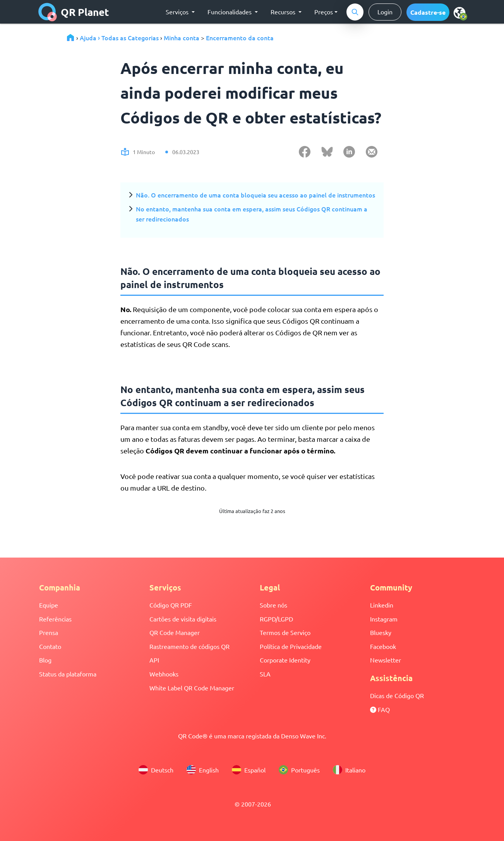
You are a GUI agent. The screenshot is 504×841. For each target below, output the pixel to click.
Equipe (49, 605)
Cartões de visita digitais (183, 619)
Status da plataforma (68, 674)
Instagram (384, 619)
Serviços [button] (178, 12)
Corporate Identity (285, 660)
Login (385, 12)
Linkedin (382, 605)
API (154, 660)
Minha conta (182, 38)
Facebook (383, 646)
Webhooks (164, 674)
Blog (45, 660)
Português (299, 770)
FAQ (380, 709)
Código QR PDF (171, 605)
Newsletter (386, 660)
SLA (265, 674)
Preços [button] (324, 12)
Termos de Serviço (285, 632)
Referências (55, 619)
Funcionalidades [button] (230, 12)
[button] (428, 12)
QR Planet (74, 12)
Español (249, 770)
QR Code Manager (175, 632)
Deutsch (156, 770)
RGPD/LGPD (276, 619)
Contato (50, 646)
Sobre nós (273, 605)
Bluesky (381, 632)
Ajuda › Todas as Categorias (119, 38)
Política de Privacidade (291, 646)
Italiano (349, 770)
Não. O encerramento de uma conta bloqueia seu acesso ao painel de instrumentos (255, 195)
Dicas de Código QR (397, 695)
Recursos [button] (284, 12)
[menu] (459, 12)
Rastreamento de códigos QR (189, 646)
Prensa (49, 632)
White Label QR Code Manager (192, 688)
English (203, 770)
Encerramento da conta (240, 38)
